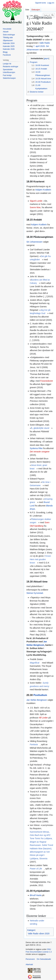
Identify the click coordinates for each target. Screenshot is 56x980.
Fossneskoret (46, 381)
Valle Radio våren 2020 (39, 934)
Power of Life (36, 869)
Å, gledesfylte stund (40, 428)
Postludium (40, 695)
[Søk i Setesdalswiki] (49, 15)
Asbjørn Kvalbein (43, 190)
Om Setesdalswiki (44, 959)
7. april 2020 (39, 46)
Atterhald (29, 965)
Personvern (30, 959)
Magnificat (34, 663)
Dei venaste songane (40, 452)
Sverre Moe (35, 207)
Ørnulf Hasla (36, 895)
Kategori (31, 930)
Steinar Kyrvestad (35, 593)
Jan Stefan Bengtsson (37, 700)
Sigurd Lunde (36, 201)
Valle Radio (45, 43)
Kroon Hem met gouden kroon (40, 559)
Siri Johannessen (34, 242)
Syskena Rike (36, 448)
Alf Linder (43, 718)
